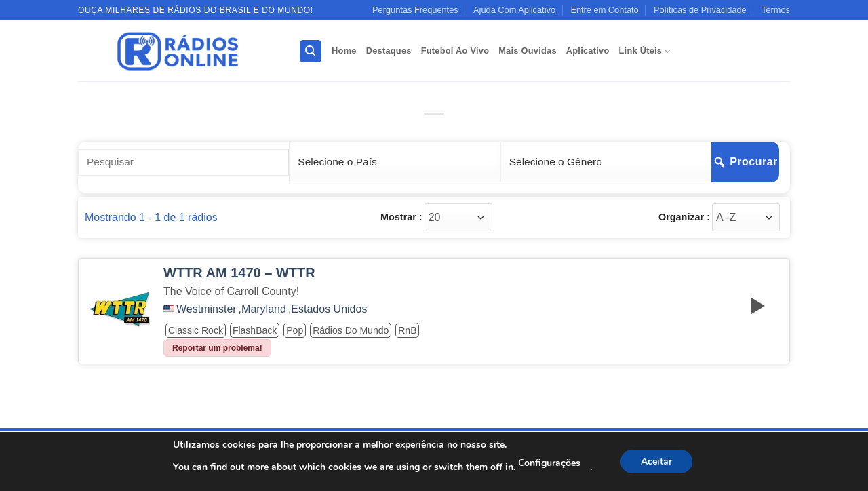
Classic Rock (196, 330)
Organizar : (684, 217)
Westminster (206, 309)
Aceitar (656, 461)
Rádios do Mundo (351, 330)
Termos (776, 10)
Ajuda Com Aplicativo (514, 10)
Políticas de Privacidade (700, 10)
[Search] (311, 51)
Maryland (264, 309)
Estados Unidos (329, 309)
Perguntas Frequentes (415, 10)
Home (344, 51)
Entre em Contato (604, 10)
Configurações (549, 463)
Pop (295, 330)
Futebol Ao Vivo (455, 51)
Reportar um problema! (217, 348)
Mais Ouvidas (528, 51)
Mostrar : (401, 217)
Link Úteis (645, 51)
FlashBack (255, 330)
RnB (407, 330)
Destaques (389, 51)
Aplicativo (588, 51)
